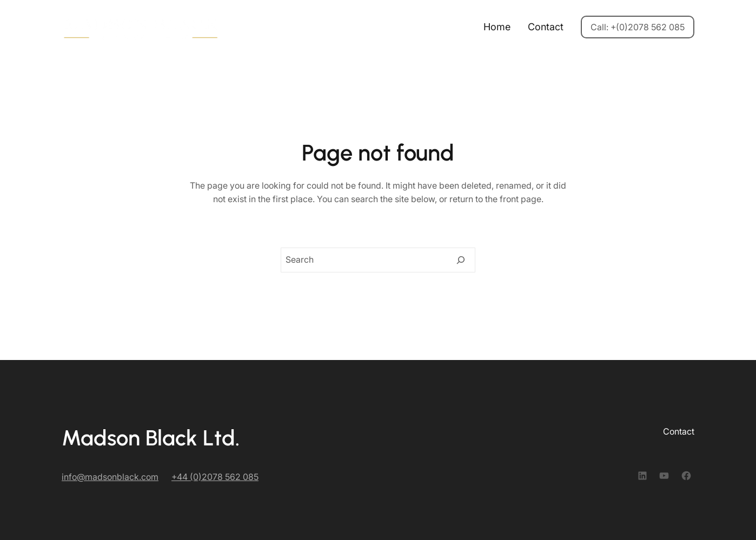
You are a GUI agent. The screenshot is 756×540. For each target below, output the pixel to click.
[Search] (461, 260)
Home (497, 27)
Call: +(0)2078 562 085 (638, 27)
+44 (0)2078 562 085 (215, 477)
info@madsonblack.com (110, 477)
